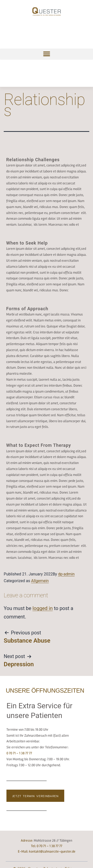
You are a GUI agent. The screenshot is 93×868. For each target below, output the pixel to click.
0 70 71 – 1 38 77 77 (19, 753)
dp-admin (66, 574)
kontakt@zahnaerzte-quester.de (52, 851)
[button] (46, 54)
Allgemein (40, 581)
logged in (43, 608)
